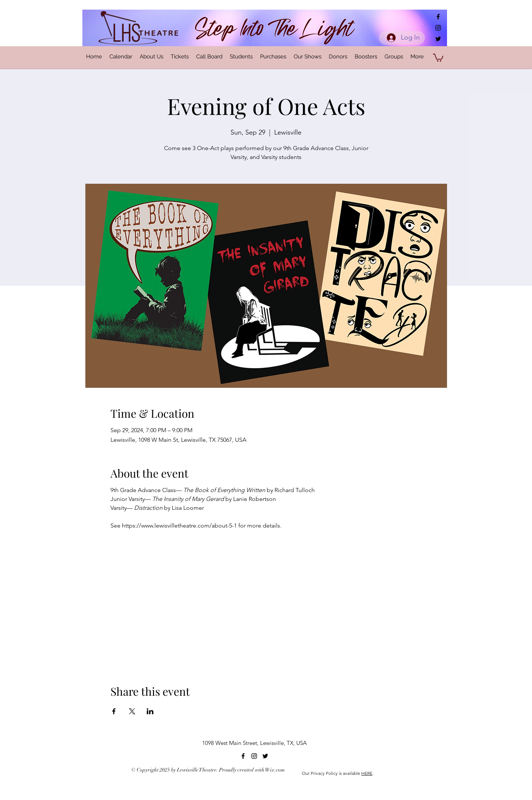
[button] (438, 57)
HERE (367, 773)
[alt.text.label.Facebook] (438, 17)
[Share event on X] (132, 711)
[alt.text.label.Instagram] (438, 28)
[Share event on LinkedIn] (150, 711)
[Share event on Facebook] (114, 711)
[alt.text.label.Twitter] (438, 39)
